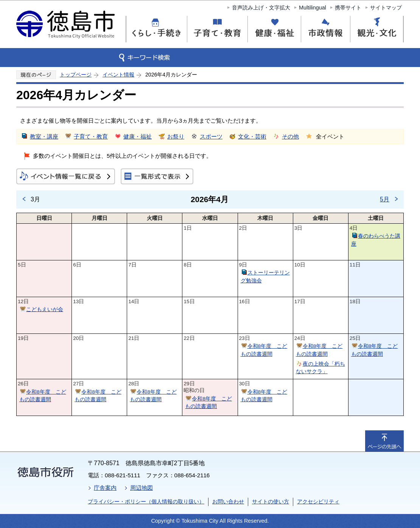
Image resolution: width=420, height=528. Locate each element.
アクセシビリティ (318, 502)
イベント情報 (118, 75)
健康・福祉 (138, 136)
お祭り (176, 136)
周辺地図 (142, 488)
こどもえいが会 (45, 309)
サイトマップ (386, 8)
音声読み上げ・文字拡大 (261, 8)
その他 (290, 136)
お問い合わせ (228, 502)
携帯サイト (348, 8)
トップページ (76, 75)
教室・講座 (44, 136)
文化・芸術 (252, 136)
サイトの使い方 (271, 502)
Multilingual (313, 8)
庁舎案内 (105, 488)
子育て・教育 (91, 136)
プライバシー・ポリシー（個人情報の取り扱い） (146, 502)
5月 (385, 199)
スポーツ (211, 136)
